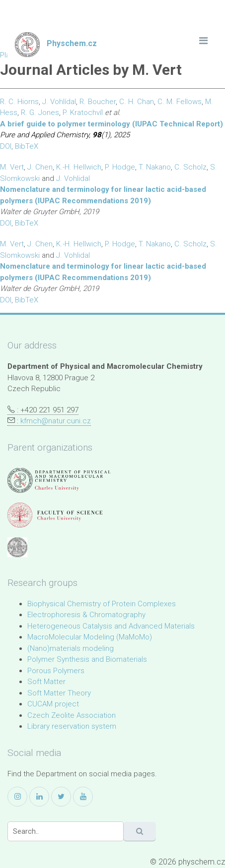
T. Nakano (155, 167)
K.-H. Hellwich (79, 167)
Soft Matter (46, 682)
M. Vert (12, 167)
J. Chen (40, 167)
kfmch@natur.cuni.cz (56, 421)
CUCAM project (53, 704)
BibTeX (27, 146)
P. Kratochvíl (83, 113)
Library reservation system (72, 726)
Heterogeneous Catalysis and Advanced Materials (111, 626)
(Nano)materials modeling (71, 648)
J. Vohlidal (73, 178)
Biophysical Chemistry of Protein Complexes (102, 604)
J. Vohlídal (59, 102)
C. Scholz (190, 167)
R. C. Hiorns (19, 102)
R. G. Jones (40, 113)
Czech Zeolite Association (72, 715)
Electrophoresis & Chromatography (86, 615)
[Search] (66, 831)
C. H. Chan (137, 102)
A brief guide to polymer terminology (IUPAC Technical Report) (112, 124)
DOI (6, 146)
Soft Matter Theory (59, 693)
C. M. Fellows (180, 102)
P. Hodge (120, 167)
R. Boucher (98, 102)
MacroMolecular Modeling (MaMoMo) (90, 637)
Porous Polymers (56, 671)
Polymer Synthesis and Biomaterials (87, 659)
